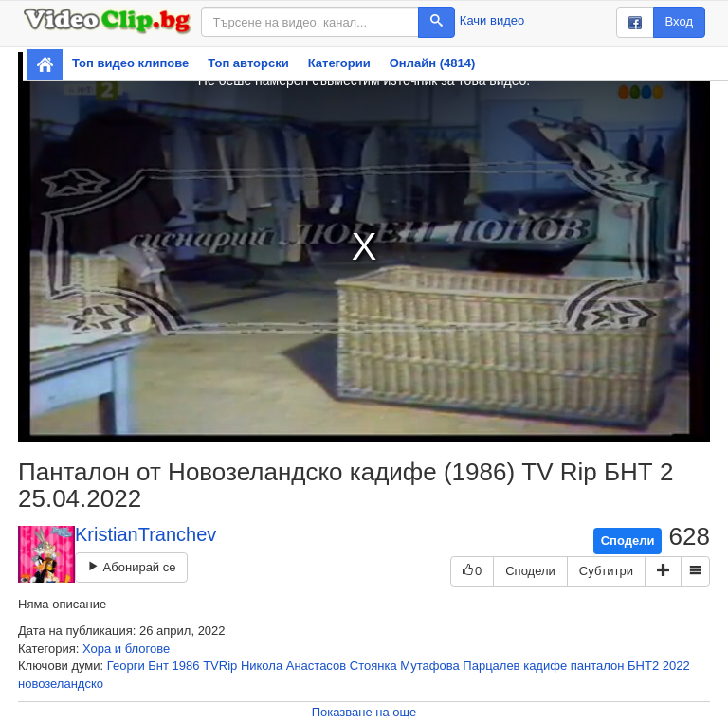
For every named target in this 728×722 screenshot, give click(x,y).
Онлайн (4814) (433, 63)
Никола (262, 666)
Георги (126, 666)
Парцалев (491, 666)
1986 (186, 666)
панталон (598, 666)
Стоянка (373, 666)
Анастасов (316, 666)
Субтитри (606, 571)
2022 (676, 666)
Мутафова (429, 666)
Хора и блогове (126, 649)
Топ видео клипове (130, 63)
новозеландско (61, 684)
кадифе (545, 666)
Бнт (158, 666)
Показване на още (364, 712)
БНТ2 (643, 666)
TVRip (220, 666)
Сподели (628, 541)
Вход (679, 21)
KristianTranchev (146, 534)
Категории (339, 63)
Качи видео (492, 20)
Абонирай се (131, 567)
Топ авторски (248, 63)
